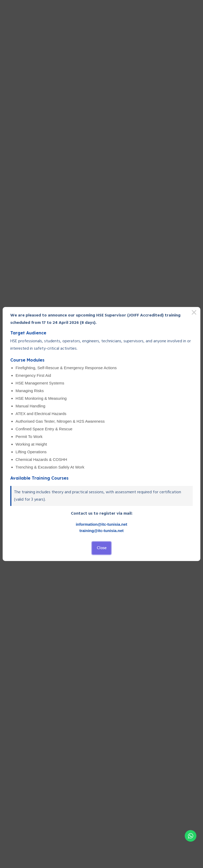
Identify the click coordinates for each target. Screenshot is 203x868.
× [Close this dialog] (194, 313)
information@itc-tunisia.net (102, 524)
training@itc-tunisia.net (101, 531)
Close (102, 548)
